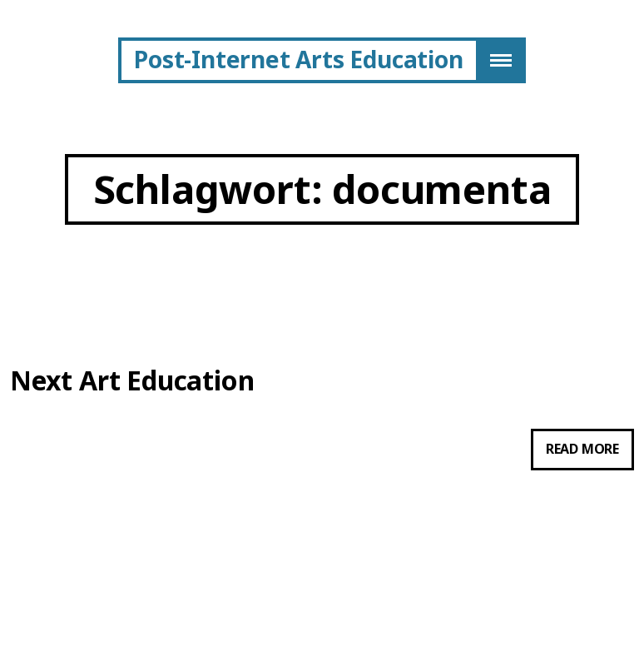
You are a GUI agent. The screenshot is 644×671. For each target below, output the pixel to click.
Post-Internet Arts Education (298, 59)
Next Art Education (132, 381)
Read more (590, 453)
